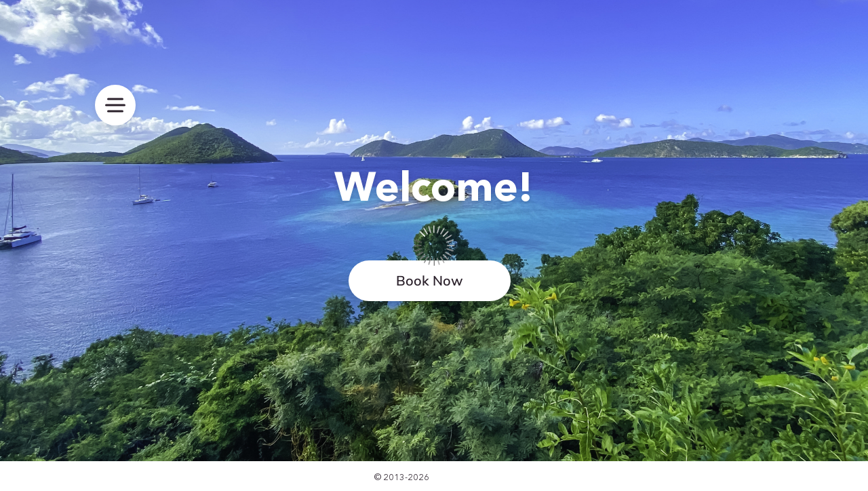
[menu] (115, 105)
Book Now (430, 280)
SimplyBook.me (463, 477)
